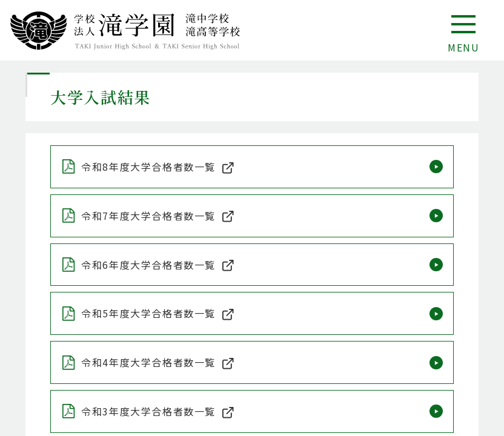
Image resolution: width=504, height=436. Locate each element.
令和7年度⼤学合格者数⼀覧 (148, 216)
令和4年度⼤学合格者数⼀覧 (148, 362)
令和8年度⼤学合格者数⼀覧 (148, 167)
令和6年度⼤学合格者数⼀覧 (148, 265)
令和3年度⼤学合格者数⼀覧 (148, 411)
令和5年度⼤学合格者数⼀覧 (148, 313)
